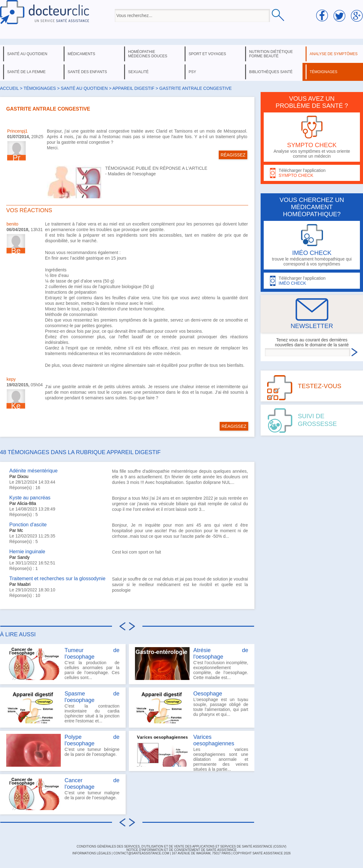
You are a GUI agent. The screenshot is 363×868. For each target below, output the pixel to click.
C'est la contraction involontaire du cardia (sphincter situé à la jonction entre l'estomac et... (63, 707)
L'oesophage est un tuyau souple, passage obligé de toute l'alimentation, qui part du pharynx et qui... (192, 707)
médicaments (81, 54)
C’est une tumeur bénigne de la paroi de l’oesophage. (63, 750)
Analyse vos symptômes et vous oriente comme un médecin (312, 137)
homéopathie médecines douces (148, 54)
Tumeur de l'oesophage (92, 653)
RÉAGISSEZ (233, 155)
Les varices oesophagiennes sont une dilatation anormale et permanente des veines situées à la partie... (192, 752)
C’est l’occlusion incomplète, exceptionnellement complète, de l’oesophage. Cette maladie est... (192, 664)
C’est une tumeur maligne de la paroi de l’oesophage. (63, 794)
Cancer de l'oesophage (92, 784)
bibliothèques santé (271, 72)
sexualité (138, 72)
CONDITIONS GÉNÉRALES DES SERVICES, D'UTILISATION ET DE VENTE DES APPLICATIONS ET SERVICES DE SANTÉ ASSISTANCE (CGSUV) (181, 846)
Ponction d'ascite (28, 525)
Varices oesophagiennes (214, 740)
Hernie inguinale (27, 552)
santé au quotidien (27, 54)
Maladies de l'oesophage (132, 174)
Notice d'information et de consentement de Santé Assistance (181, 850)
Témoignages (40, 88)
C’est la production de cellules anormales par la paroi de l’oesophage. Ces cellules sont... (63, 664)
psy (192, 72)
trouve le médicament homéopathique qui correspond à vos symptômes (312, 245)
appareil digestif (133, 88)
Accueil (9, 88)
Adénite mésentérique (34, 471)
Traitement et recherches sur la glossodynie (57, 579)
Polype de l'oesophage (92, 740)
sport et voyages (207, 54)
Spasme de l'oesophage (92, 697)
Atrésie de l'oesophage (221, 653)
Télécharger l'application (312, 173)
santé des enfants (87, 72)
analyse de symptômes (334, 54)
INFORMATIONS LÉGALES (92, 853)
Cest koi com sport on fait (137, 552)
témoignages (323, 72)
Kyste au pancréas (30, 498)
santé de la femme (26, 72)
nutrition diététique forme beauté (271, 54)
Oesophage (208, 694)
